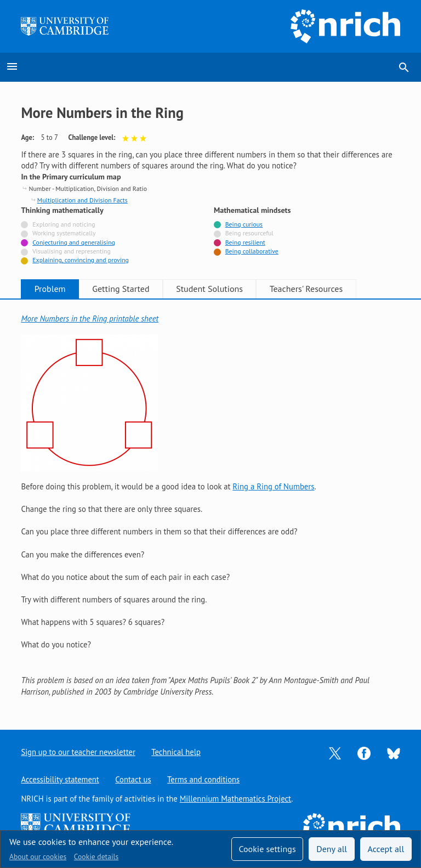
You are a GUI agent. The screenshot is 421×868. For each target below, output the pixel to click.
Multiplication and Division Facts (83, 200)
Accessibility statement (60, 779)
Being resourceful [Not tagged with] (249, 233)
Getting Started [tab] (127, 289)
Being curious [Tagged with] (244, 224)
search (404, 67)
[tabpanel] (210, 505)
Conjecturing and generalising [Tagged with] (73, 242)
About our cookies (38, 856)
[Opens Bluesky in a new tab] (394, 753)
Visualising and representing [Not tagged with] (72, 251)
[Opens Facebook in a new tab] (364, 753)
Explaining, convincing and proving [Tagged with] (81, 260)
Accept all (386, 849)
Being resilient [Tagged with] (245, 242)
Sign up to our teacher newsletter (78, 752)
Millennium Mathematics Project (236, 799)
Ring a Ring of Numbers (273, 486)
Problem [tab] (52, 289)
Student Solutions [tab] (220, 289)
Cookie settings (267, 849)
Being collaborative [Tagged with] (252, 251)
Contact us (134, 779)
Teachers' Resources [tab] (321, 289)
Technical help (177, 752)
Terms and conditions (205, 779)
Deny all (332, 849)
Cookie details (96, 856)
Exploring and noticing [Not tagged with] (64, 224)
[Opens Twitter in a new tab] (335, 753)
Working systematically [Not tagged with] (64, 233)
